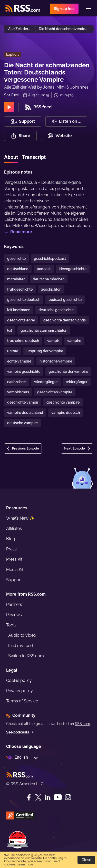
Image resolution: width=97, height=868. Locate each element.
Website (60, 136)
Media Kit (15, 570)
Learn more (25, 864)
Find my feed (21, 646)
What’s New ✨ (20, 518)
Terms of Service (22, 701)
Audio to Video (22, 635)
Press (11, 549)
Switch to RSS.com (26, 656)
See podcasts (20, 732)
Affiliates (14, 528)
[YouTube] (58, 797)
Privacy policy (20, 691)
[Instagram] (68, 797)
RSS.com (83, 724)
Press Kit (14, 559)
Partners (14, 604)
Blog (11, 539)
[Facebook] (29, 797)
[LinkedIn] (47, 797)
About (11, 157)
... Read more (18, 232)
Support (14, 580)
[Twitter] (38, 797)
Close (86, 860)
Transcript (34, 157)
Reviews (14, 615)
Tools (11, 625)
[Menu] (89, 8)
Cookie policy (19, 680)
